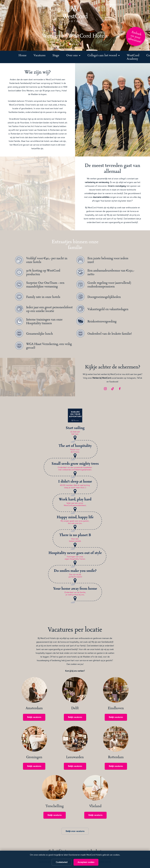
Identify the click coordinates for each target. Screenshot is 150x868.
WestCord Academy (133, 57)
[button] (70, 44)
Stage (56, 55)
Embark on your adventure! (135, 37)
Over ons (72, 55)
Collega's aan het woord (103, 55)
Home (22, 55)
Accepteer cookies (86, 862)
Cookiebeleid (62, 862)
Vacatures (40, 55)
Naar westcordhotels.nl (114, 4)
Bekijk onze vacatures (75, 831)
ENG (132, 4)
